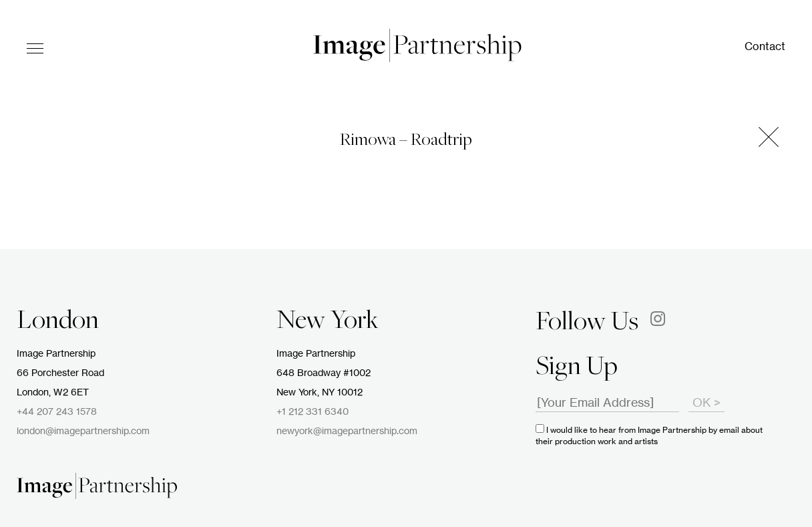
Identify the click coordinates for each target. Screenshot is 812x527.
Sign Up (577, 368)
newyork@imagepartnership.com (347, 431)
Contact (765, 47)
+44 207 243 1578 (57, 412)
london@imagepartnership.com (83, 431)
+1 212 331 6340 (313, 412)
